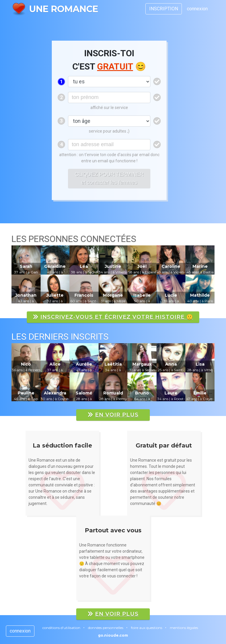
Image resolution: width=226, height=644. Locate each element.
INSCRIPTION (164, 9)
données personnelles (106, 628)
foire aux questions (147, 628)
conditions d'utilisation (61, 628)
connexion (197, 9)
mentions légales (184, 628)
